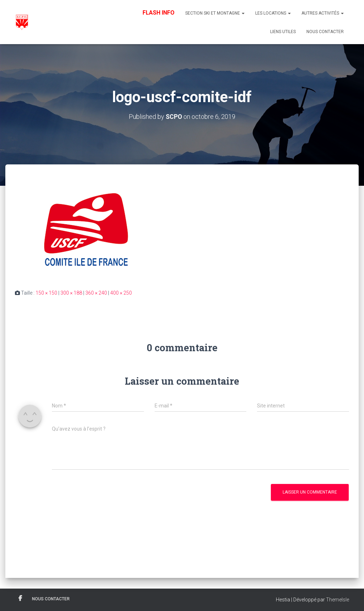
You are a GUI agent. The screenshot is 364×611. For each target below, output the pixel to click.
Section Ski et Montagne (215, 13)
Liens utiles (283, 32)
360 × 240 (96, 293)
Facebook (20, 599)
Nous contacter (325, 32)
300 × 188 (71, 293)
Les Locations (273, 13)
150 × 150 (46, 293)
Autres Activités (323, 13)
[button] (243, 13)
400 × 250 (121, 293)
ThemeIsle (338, 600)
